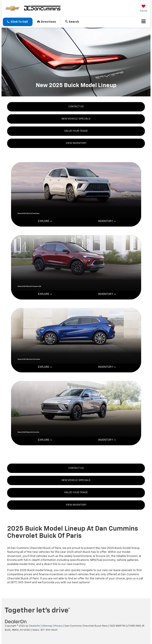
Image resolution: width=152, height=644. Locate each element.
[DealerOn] (16, 622)
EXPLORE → (45, 221)
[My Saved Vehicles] (143, 9)
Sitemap (47, 626)
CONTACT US (76, 107)
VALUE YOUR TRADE (76, 131)
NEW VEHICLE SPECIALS (76, 119)
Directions (47, 22)
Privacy (58, 626)
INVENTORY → (107, 221)
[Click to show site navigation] (144, 22)
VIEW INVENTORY (76, 143)
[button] (18, 22)
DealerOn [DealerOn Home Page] (35, 626)
